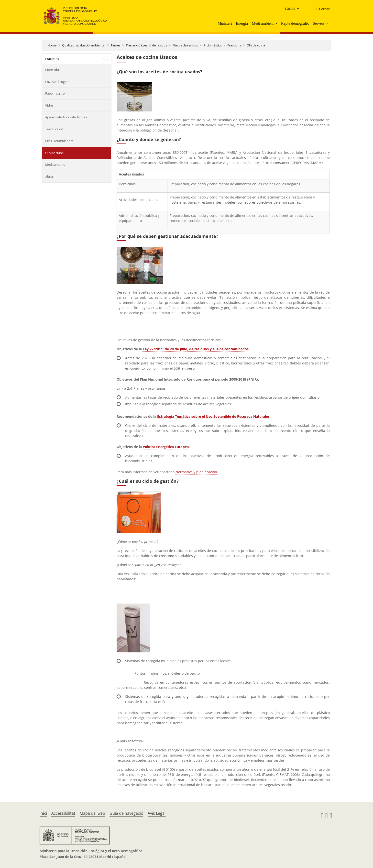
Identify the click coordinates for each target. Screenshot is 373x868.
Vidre (49, 105)
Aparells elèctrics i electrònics (66, 117)
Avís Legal (157, 813)
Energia (242, 23)
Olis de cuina (256, 45)
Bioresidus (53, 70)
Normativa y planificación (197, 472)
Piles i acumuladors (59, 141)
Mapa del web (92, 813)
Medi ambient (263, 23)
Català (290, 9)
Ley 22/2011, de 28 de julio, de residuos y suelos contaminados (196, 349)
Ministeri (225, 23)
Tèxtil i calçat (54, 129)
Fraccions (234, 45)
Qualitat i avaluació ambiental (84, 45)
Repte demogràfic (295, 23)
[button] (277, 23)
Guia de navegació (126, 813)
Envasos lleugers (57, 82)
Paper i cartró (55, 93)
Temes (115, 45)
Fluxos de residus (185, 45)
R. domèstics (213, 45)
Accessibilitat (63, 813)
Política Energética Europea (166, 447)
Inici (43, 813)
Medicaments (55, 165)
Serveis (319, 23)
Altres (49, 176)
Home (52, 45)
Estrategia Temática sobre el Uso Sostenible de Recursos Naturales (213, 416)
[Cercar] (321, 9)
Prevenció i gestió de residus (146, 45)
